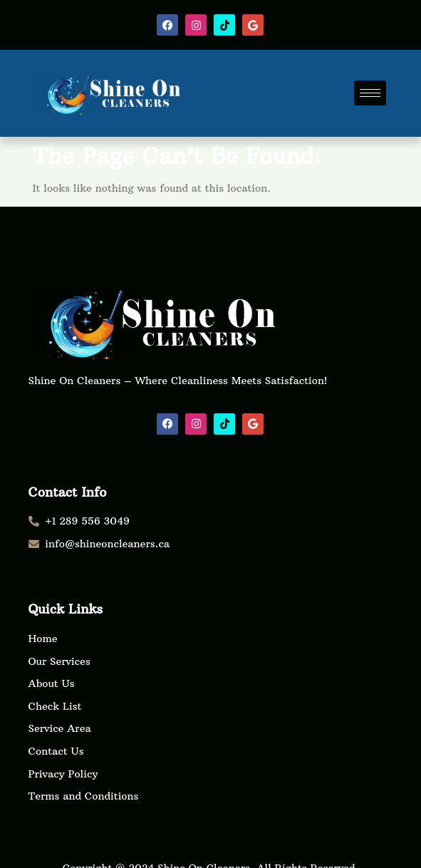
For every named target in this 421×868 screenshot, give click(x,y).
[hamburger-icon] (370, 93)
